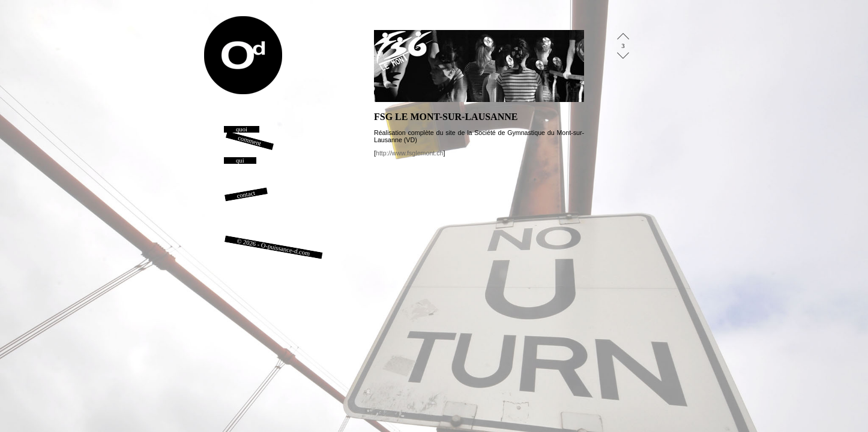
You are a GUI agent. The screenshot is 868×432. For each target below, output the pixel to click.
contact (246, 194)
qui (240, 160)
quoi (242, 129)
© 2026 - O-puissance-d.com (274, 247)
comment (249, 141)
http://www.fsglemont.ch (410, 153)
